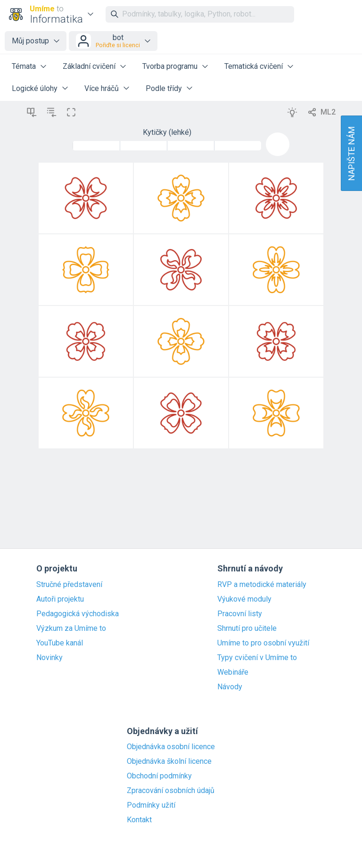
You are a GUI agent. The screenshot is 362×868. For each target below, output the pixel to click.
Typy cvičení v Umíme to (257, 658)
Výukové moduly (244, 599)
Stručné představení (69, 585)
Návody (230, 687)
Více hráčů (102, 88)
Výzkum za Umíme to (71, 628)
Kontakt (139, 820)
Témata (24, 66)
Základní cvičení (89, 66)
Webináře (233, 672)
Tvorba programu (170, 66)
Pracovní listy (240, 614)
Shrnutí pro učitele (247, 628)
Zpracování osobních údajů (171, 791)
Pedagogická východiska (78, 614)
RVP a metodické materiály (262, 585)
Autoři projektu (60, 599)
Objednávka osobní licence (171, 747)
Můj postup (30, 41)
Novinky (49, 658)
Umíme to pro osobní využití (263, 643)
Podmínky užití (151, 805)
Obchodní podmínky (159, 776)
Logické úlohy (35, 88)
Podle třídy (164, 88)
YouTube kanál (60, 643)
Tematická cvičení (254, 66)
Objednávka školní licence (169, 761)
